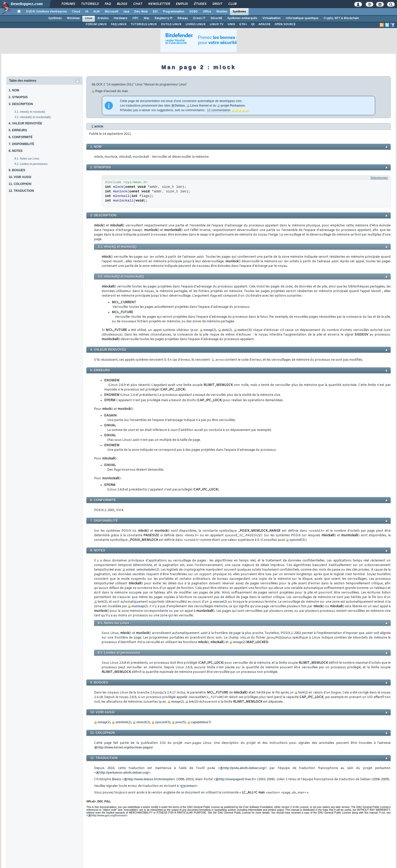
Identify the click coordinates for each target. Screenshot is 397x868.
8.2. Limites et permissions (31, 164)
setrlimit (121, 722)
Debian (180, 106)
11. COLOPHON (20, 184)
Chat (137, 4)
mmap (208, 330)
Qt (253, 24)
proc (179, 722)
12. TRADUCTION (21, 191)
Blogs (122, 4)
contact (190, 786)
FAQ (108, 4)
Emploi (182, 4)
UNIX (231, 24)
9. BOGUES (17, 170)
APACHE (264, 24)
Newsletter (159, 4)
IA (87, 12)
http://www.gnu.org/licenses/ (109, 815)
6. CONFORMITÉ (21, 137)
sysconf (295, 540)
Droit (217, 4)
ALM (96, 12)
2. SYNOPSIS (18, 97)
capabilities (199, 722)
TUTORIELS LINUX (144, 24)
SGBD (194, 12)
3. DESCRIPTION (21, 104)
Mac (147, 18)
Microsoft (111, 12)
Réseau (183, 18)
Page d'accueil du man (112, 91)
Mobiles (222, 12)
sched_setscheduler (140, 570)
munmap (138, 606)
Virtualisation (271, 18)
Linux (89, 18)
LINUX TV (217, 24)
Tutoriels (90, 4)
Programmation (174, 12)
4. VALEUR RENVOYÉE (25, 123)
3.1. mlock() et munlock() (30, 112)
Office (207, 12)
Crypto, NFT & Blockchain (341, 18)
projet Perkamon (233, 106)
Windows (73, 18)
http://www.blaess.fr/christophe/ (150, 779)
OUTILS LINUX (171, 24)
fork (101, 602)
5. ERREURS (18, 130)
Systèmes (239, 12)
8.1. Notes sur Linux (27, 158)
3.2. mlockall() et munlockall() (33, 117)
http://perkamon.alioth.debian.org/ (124, 773)
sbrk (225, 330)
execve (218, 602)
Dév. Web (141, 12)
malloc (242, 330)
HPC (135, 18)
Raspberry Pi (163, 18)
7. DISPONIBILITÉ (21, 144)
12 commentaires (219, 110)
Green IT (199, 18)
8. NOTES (16, 151)
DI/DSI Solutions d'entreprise (46, 12)
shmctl (141, 722)
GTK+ (243, 24)
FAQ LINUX (119, 24)
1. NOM (14, 90)
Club (232, 4)
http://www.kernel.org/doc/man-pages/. (126, 747)
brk (191, 702)
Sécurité (216, 18)
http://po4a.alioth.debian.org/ (244, 768)
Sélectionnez (379, 178)
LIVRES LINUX (196, 24)
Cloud (76, 12)
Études (200, 4)
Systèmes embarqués (242, 18)
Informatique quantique (302, 18)
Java (126, 12)
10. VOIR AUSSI (20, 177)
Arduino (103, 18)
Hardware (120, 18)
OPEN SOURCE (285, 24)
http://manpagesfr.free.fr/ (237, 779)
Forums (68, 4)
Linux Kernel (199, 106)
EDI (155, 12)
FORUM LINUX (96, 24)
